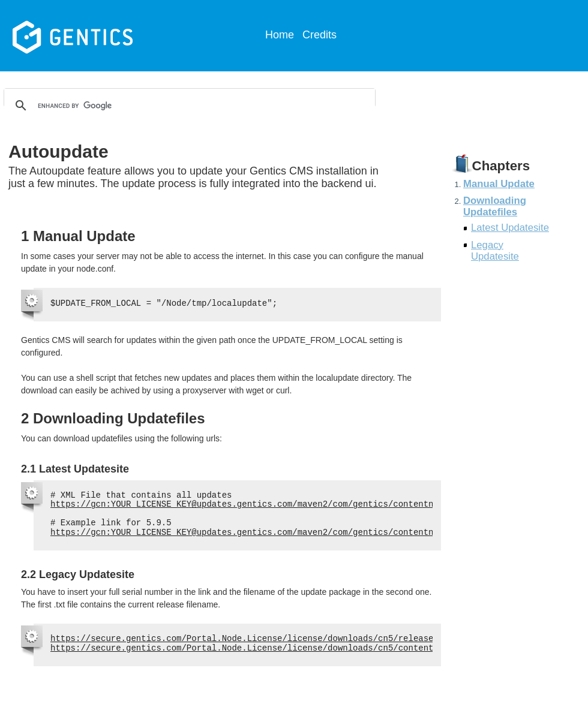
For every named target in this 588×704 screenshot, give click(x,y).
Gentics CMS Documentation (102, 36)
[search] (188, 106)
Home (280, 35)
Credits (319, 35)
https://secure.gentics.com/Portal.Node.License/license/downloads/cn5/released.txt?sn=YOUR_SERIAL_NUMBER (310, 639)
